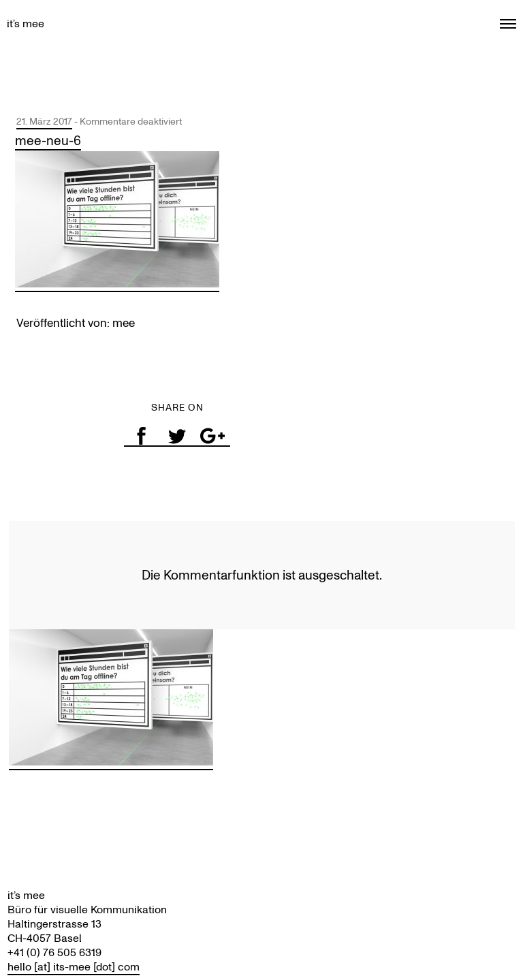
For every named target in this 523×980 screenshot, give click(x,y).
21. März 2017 (44, 122)
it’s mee (26, 23)
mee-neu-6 (48, 141)
